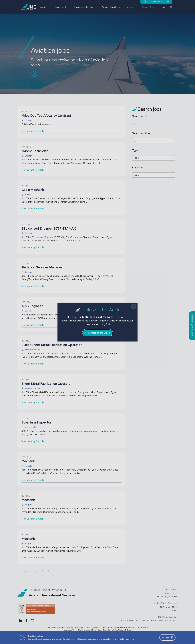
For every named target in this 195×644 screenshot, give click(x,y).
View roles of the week (98, 333)
